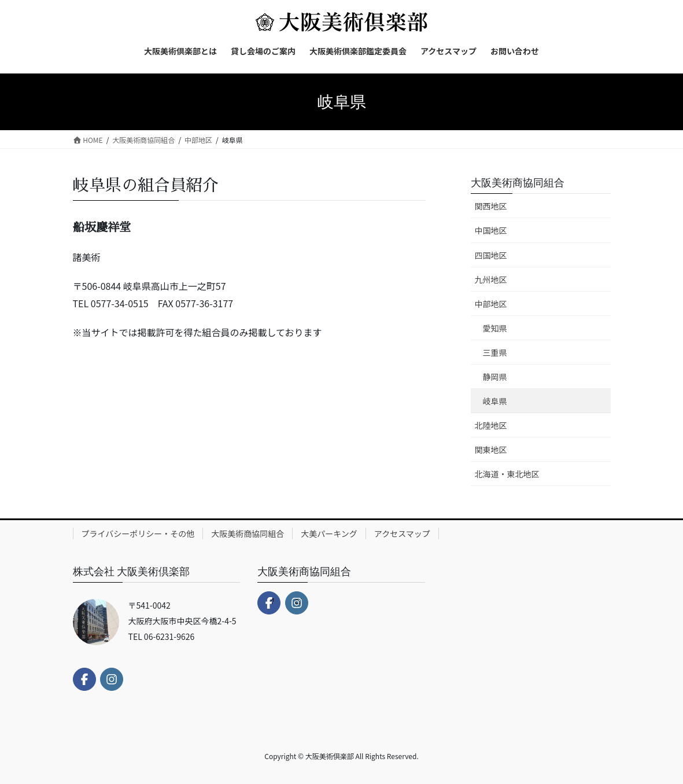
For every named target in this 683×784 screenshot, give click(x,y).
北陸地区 (491, 425)
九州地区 (491, 279)
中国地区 (491, 230)
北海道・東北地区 (507, 474)
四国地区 (491, 255)
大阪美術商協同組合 (518, 182)
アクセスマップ (402, 533)
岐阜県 (495, 401)
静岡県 (495, 377)
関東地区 (491, 450)
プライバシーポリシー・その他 (138, 533)
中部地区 (491, 304)
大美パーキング (329, 533)
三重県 (495, 352)
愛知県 (495, 328)
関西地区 (491, 206)
